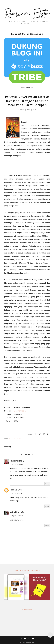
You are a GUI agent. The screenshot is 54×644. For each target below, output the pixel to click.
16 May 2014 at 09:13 (16, 464)
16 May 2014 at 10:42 (16, 493)
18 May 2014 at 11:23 (16, 516)
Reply (47, 484)
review (18, 439)
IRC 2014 (12, 439)
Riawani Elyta (16, 490)
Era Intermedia (20, 411)
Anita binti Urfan (18, 512)
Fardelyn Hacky (17, 461)
